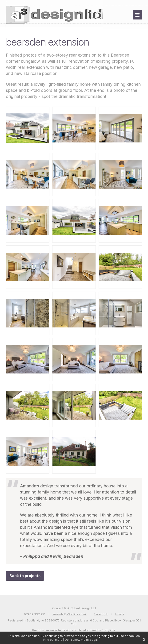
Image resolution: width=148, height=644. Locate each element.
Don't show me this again (82, 640)
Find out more (53, 640)
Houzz (120, 614)
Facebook (101, 614)
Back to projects (25, 576)
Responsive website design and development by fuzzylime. (74, 630)
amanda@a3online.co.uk (70, 614)
